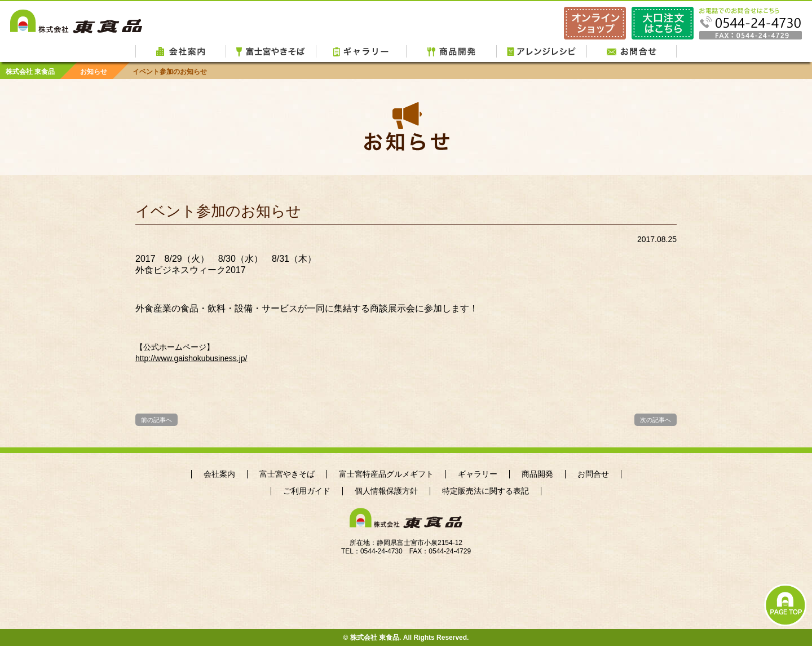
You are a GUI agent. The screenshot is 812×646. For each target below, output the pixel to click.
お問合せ (632, 51)
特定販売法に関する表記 (486, 491)
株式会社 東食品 (76, 21)
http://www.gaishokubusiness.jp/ (191, 358)
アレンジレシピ (541, 51)
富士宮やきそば (271, 51)
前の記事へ (156, 420)
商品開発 (451, 51)
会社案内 (180, 51)
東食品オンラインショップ (595, 23)
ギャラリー (361, 51)
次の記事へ (656, 420)
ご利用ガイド (307, 491)
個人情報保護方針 (386, 491)
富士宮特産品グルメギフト (386, 474)
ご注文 (663, 23)
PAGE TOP (785, 605)
